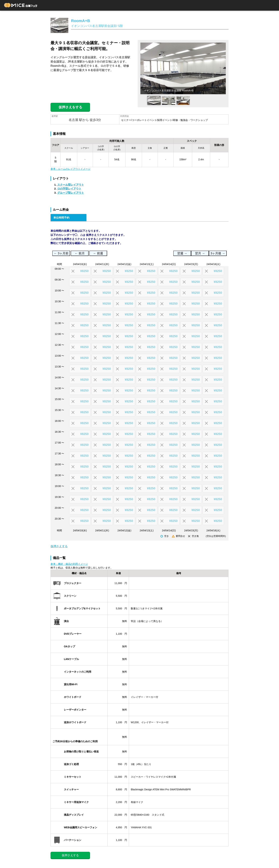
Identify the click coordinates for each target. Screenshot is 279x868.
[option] (183, 68)
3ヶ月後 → (218, 253)
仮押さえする (59, 546)
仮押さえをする (70, 107)
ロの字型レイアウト (69, 189)
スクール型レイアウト (71, 185)
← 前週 (98, 253)
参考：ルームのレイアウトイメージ (70, 169)
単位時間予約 (61, 218)
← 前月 (80, 253)
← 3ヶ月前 (61, 253)
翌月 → (200, 253)
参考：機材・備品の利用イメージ (69, 564)
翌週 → (182, 253)
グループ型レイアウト (71, 193)
